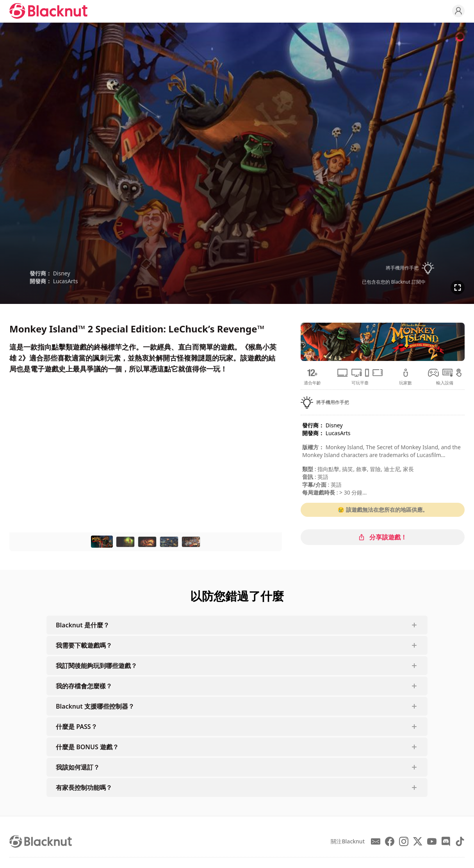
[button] (394, 268)
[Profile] (458, 11)
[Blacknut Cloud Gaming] (48, 11)
